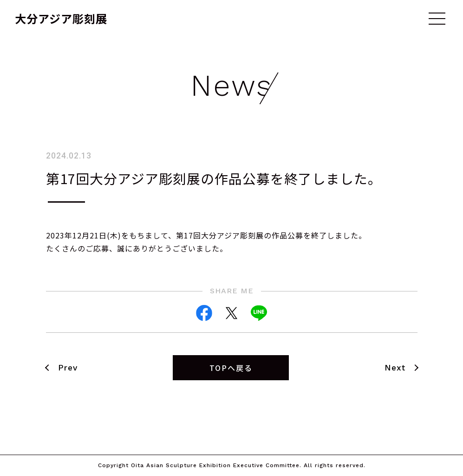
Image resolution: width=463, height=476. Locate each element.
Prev (68, 368)
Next (395, 368)
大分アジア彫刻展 (61, 18)
